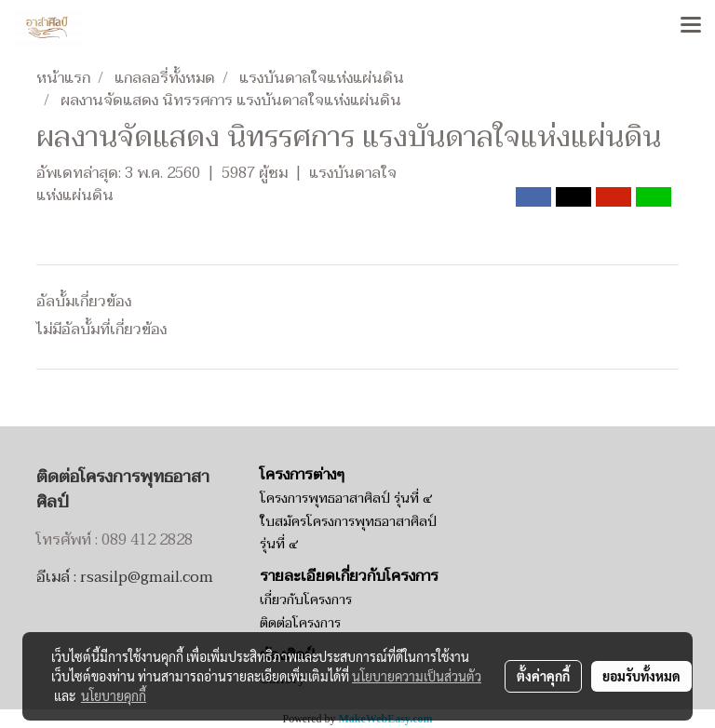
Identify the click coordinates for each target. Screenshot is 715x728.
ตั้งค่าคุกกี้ (543, 676)
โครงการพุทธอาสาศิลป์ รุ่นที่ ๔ (346, 499)
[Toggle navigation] (691, 26)
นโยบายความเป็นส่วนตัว (417, 676)
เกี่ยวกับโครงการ (306, 600)
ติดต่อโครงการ (300, 623)
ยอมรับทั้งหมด (641, 676)
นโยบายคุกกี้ (114, 695)
